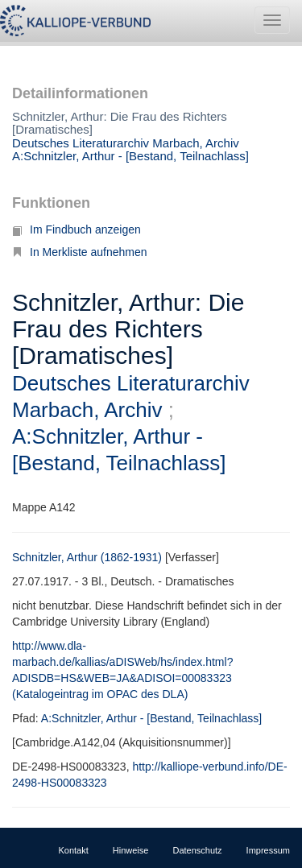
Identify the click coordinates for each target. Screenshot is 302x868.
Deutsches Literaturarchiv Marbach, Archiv (126, 143)
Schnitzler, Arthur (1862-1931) (87, 557)
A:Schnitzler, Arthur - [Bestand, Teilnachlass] (130, 156)
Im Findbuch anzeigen (77, 229)
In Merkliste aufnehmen (80, 252)
